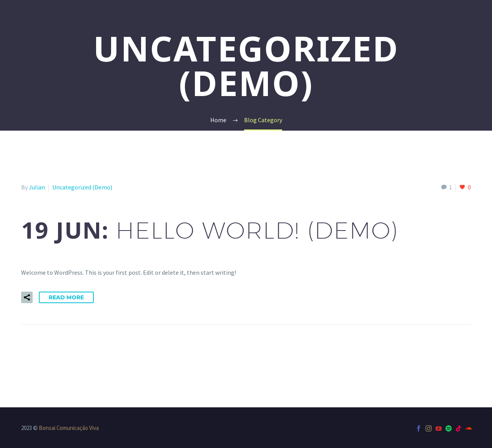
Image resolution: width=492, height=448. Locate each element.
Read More (66, 297)
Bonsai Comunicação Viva (69, 428)
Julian (37, 187)
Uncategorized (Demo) (82, 187)
